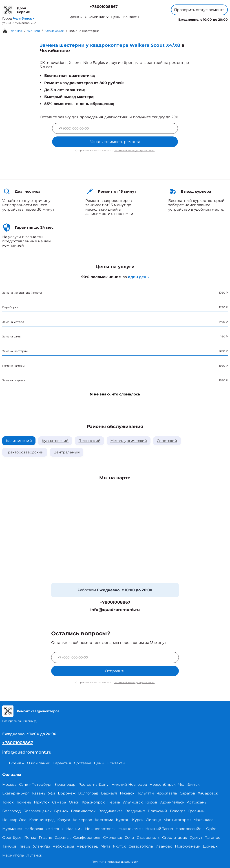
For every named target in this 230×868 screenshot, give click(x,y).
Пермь (114, 802)
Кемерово (82, 820)
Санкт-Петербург (36, 784)
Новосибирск (163, 784)
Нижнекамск (131, 829)
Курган (123, 820)
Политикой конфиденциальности (134, 151)
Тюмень (24, 802)
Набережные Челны (44, 829)
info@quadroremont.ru (115, 610)
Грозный (196, 811)
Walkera (34, 31)
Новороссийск (190, 829)
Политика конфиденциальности (115, 862)
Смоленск (113, 838)
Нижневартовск (100, 829)
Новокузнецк (188, 846)
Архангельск (172, 802)
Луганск (34, 855)
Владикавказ (111, 811)
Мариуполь (13, 855)
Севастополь (141, 846)
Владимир (135, 811)
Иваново (164, 846)
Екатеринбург (16, 793)
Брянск (61, 811)
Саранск (63, 838)
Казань (39, 793)
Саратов (187, 793)
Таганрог (214, 838)
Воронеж (67, 793)
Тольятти (146, 793)
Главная (16, 31)
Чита (106, 846)
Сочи (129, 838)
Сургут (196, 838)
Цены (116, 17)
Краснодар (65, 784)
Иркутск (42, 802)
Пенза (30, 838)
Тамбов (9, 846)
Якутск (119, 846)
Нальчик (74, 829)
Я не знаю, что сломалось (115, 394)
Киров (151, 802)
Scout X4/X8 (54, 31)
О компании (97, 17)
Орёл (211, 829)
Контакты (131, 17)
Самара (59, 802)
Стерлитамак (175, 838)
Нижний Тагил (159, 829)
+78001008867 (104, 7)
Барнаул (109, 793)
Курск (138, 820)
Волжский (157, 811)
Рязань (45, 838)
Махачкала (203, 820)
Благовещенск (37, 811)
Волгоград (88, 793)
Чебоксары (63, 846)
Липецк (153, 820)
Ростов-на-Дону (94, 784)
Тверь (25, 846)
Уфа (52, 793)
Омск (74, 802)
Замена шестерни (84, 31)
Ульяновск (133, 802)
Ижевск (127, 793)
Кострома (104, 820)
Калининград (42, 820)
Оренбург (12, 838)
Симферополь (87, 838)
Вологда (178, 811)
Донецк (210, 846)
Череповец (88, 846)
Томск (8, 802)
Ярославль (167, 793)
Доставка (82, 763)
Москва (9, 784)
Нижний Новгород (129, 784)
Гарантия (62, 763)
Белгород (11, 811)
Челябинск (189, 784)
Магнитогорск (177, 820)
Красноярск (93, 802)
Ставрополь (148, 838)
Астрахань (197, 802)
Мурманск (12, 829)
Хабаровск (208, 793)
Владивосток (83, 811)
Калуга (64, 820)
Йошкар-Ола (14, 820)
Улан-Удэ (42, 846)
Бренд (75, 17)
